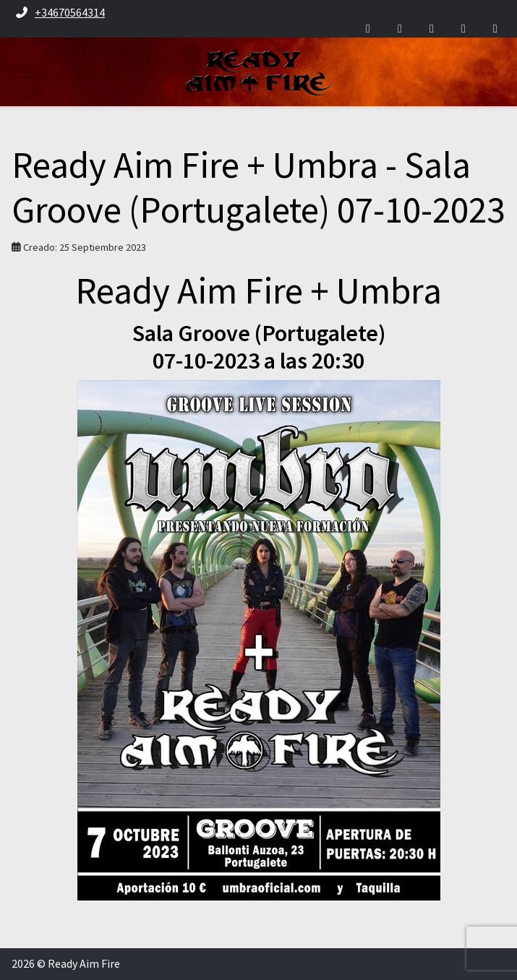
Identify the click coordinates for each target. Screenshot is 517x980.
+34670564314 (70, 12)
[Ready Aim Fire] (258, 72)
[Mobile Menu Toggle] (22, 72)
